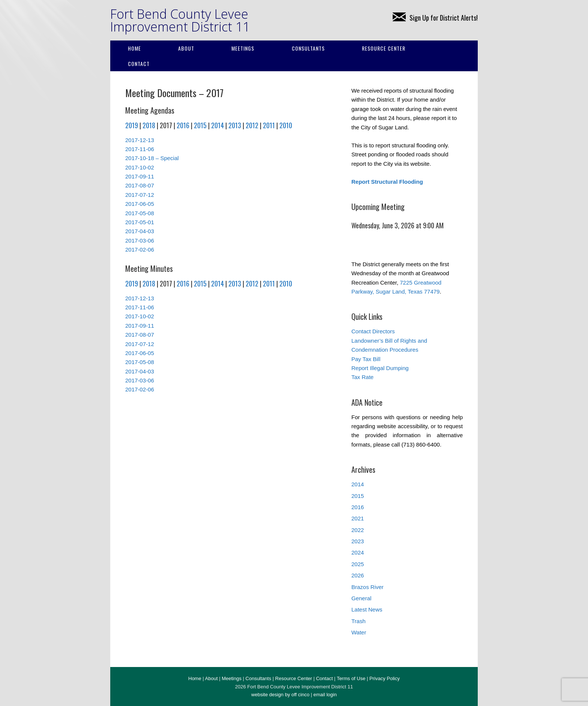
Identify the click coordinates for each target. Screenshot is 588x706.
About (186, 48)
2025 (358, 564)
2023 (358, 541)
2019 (132, 125)
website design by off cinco (280, 695)
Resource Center (384, 48)
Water (359, 632)
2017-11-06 (140, 149)
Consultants (308, 48)
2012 (252, 125)
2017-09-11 (140, 176)
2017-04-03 (140, 231)
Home (134, 48)
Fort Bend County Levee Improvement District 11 (180, 20)
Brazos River (367, 587)
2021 (358, 518)
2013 (235, 125)
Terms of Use (351, 678)
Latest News (367, 609)
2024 (358, 552)
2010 (286, 125)
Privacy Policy (385, 678)
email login (325, 695)
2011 (269, 125)
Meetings (243, 48)
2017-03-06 (140, 241)
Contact (139, 64)
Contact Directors (373, 331)
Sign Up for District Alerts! (435, 18)
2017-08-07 (140, 185)
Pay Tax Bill (366, 359)
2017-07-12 (140, 195)
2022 (358, 530)
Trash (358, 621)
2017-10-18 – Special (152, 158)
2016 (183, 125)
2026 (358, 575)
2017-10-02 (140, 167)
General (361, 598)
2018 (149, 125)
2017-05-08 (140, 213)
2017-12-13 (140, 140)
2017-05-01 (140, 222)
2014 (217, 125)
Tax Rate (362, 377)
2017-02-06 (140, 250)
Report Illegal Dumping (380, 368)
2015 (200, 125)
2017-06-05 (140, 204)
